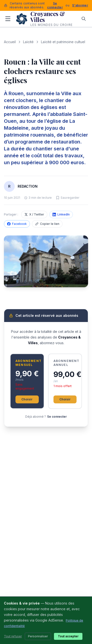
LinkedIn (61, 214)
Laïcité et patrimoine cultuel (63, 42)
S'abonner (80, 5)
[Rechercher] (84, 19)
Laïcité (28, 42)
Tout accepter (68, 636)
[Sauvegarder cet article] (67, 198)
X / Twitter (34, 214)
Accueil (10, 42)
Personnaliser (38, 636)
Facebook (17, 224)
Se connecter (55, 5)
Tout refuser (13, 636)
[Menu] (8, 19)
